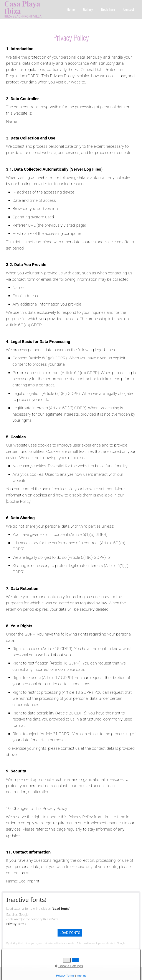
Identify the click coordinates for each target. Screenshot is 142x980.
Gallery (88, 9)
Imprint (50, 973)
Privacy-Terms (16, 924)
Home (71, 9)
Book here (108, 9)
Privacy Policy (69, 973)
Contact (129, 9)
